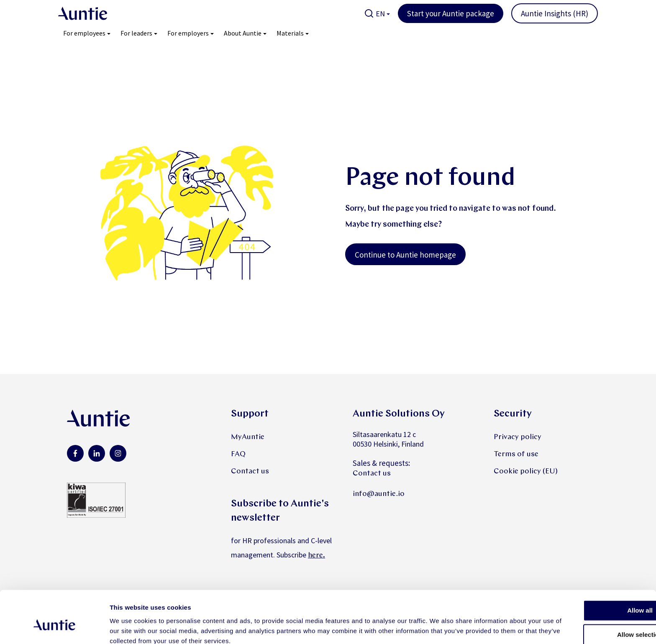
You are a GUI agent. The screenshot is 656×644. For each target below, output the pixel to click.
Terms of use (516, 454)
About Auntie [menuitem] (243, 33)
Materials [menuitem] (290, 33)
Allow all (586, 570)
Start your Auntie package (451, 13)
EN (380, 14)
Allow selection (586, 594)
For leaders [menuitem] (136, 33)
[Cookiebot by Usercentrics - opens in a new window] (54, 628)
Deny (586, 619)
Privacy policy (518, 437)
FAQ (238, 454)
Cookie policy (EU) (526, 471)
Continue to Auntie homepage (405, 255)
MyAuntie (248, 437)
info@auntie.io (379, 494)
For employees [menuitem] (84, 33)
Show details (439, 627)
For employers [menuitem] (188, 33)
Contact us (250, 471)
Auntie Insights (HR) (555, 13)
